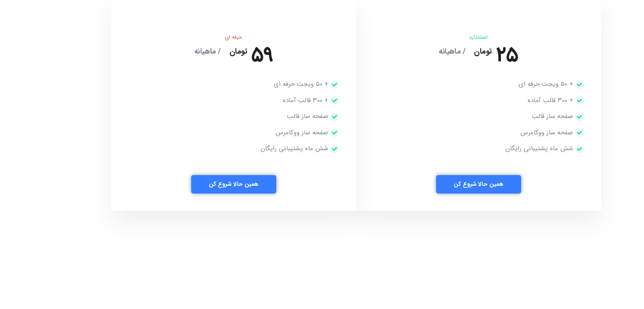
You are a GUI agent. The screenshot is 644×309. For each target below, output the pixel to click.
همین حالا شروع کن (445, 184)
